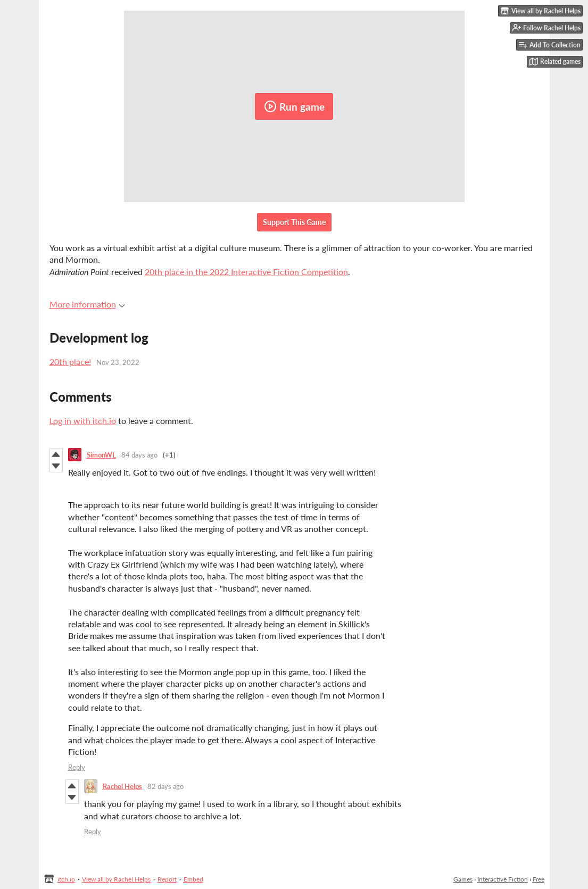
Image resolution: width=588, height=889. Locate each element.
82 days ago (165, 786)
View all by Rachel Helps (116, 879)
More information (87, 304)
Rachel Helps (122, 786)
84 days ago (139, 455)
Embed (193, 879)
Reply (77, 767)
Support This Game (294, 222)
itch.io (66, 879)
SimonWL (101, 455)
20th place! (70, 362)
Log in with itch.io (83, 421)
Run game (294, 106)
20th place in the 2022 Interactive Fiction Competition (246, 272)
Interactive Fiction (503, 879)
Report (167, 879)
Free (539, 879)
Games (463, 879)
